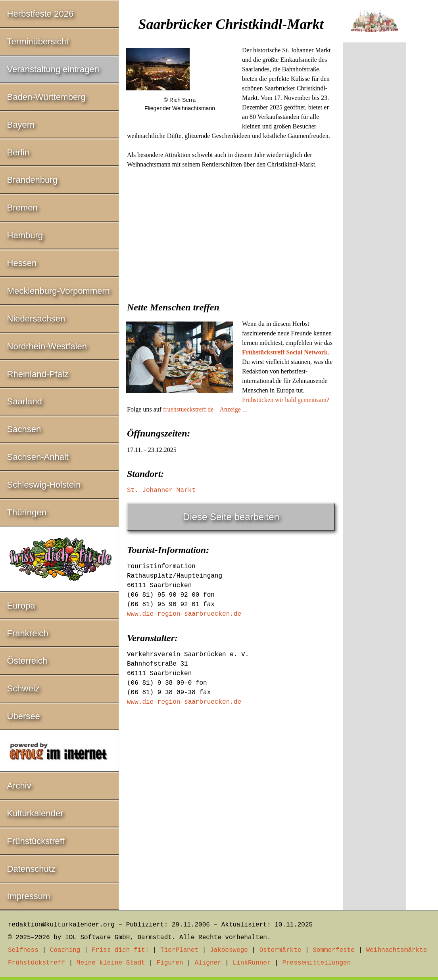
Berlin (18, 152)
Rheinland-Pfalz (38, 374)
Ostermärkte (280, 950)
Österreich (27, 661)
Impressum (29, 896)
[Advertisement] (231, 233)
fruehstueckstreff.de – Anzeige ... (205, 409)
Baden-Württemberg (46, 97)
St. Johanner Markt (161, 490)
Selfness (23, 950)
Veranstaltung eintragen (53, 69)
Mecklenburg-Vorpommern (59, 291)
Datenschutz (31, 869)
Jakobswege (229, 950)
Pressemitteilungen (316, 963)
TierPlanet (179, 950)
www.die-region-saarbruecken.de (184, 614)
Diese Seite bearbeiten (231, 517)
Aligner (208, 963)
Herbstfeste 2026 (40, 14)
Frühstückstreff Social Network (285, 352)
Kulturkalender (35, 813)
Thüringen (27, 512)
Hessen (22, 263)
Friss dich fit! (120, 950)
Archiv (19, 786)
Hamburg (25, 235)
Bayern (21, 125)
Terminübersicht (38, 41)
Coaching (65, 950)
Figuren (170, 963)
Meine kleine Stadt (111, 963)
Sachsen (24, 429)
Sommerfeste (334, 950)
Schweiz (23, 688)
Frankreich (28, 633)
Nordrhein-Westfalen (47, 346)
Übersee (24, 716)
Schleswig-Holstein (44, 485)
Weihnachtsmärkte (397, 950)
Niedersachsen (36, 319)
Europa (21, 606)
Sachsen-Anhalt (38, 457)
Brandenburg (32, 180)
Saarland (25, 401)
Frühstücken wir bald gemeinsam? (286, 400)
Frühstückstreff (36, 841)
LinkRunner (252, 963)
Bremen (22, 208)
